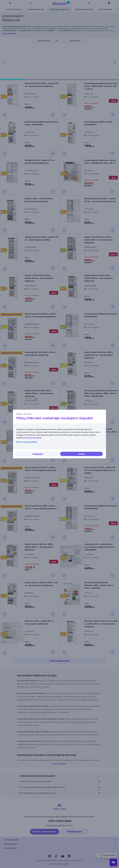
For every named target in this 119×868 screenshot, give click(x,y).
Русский (28, 414)
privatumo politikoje (32, 438)
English (19, 414)
